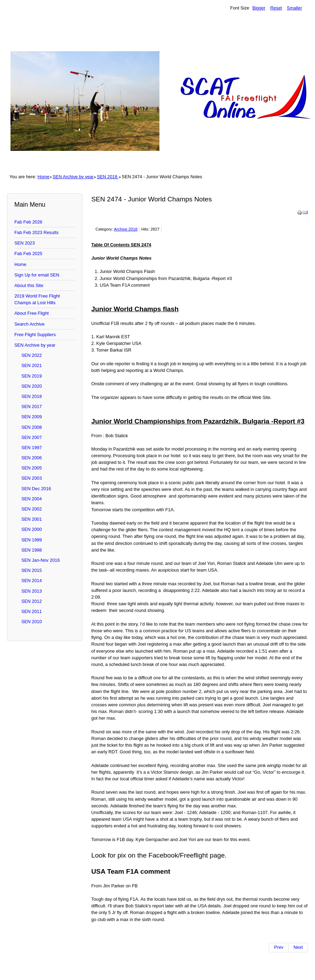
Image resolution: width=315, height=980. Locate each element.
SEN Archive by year (73, 177)
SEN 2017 (32, 406)
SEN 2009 (32, 417)
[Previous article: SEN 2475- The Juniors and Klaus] (279, 947)
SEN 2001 (32, 519)
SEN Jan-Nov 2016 (41, 560)
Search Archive (29, 324)
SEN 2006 (32, 458)
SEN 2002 (32, 509)
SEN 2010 (32, 622)
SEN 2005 (32, 468)
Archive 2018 (126, 229)
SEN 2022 (32, 355)
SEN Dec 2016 (36, 489)
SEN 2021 (32, 365)
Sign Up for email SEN (37, 275)
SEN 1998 (32, 550)
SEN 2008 (32, 427)
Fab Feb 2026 (28, 222)
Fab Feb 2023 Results (36, 232)
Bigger (259, 8)
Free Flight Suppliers (35, 335)
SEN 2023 (25, 243)
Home (43, 177)
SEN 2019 (32, 376)
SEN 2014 (32, 581)
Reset (276, 8)
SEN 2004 (32, 499)
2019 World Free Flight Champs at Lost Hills (37, 299)
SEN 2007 (32, 437)
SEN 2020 (32, 386)
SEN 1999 (32, 540)
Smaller (295, 8)
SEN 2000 (32, 529)
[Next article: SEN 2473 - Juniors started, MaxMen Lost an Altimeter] (298, 947)
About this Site (29, 285)
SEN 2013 (32, 591)
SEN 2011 (32, 611)
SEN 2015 (32, 570)
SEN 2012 (32, 601)
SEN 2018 (108, 177)
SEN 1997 (32, 448)
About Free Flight (32, 313)
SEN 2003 (32, 478)
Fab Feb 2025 (28, 254)
